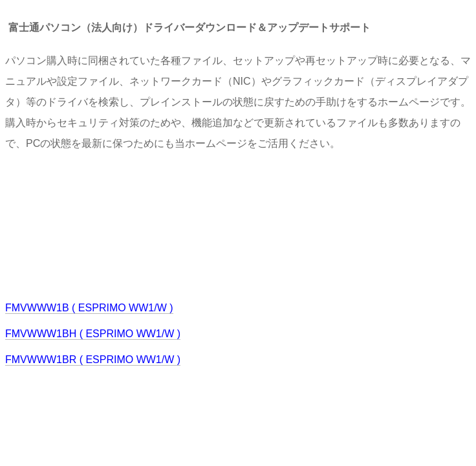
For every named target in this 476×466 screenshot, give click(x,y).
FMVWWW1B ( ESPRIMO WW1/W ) (89, 308)
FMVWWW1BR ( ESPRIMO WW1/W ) (93, 360)
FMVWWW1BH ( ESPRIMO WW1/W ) (93, 334)
